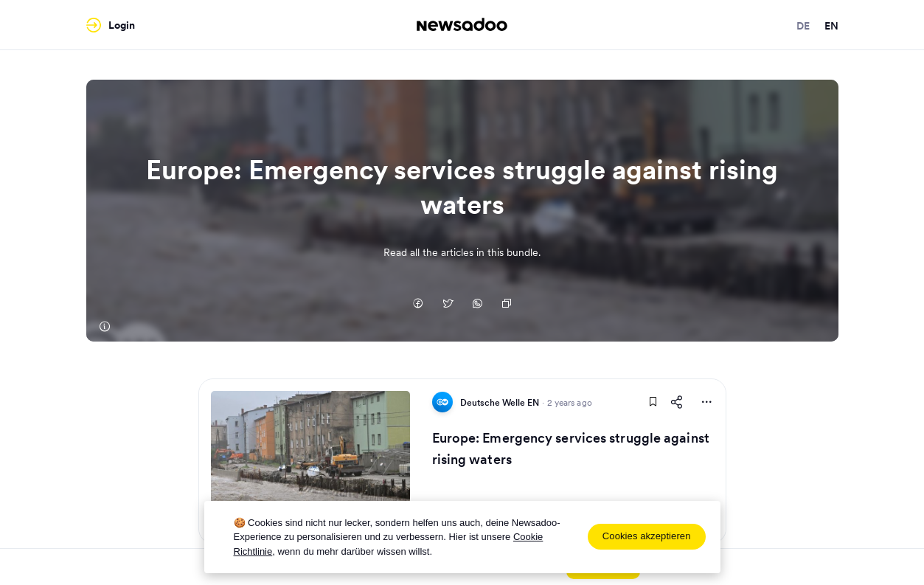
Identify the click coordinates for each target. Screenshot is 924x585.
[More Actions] (706, 402)
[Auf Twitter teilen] (448, 305)
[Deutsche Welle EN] (105, 327)
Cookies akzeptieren (647, 536)
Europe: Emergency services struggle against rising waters (571, 449)
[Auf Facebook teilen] (418, 305)
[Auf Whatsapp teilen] (477, 305)
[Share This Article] (677, 402)
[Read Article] (310, 461)
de (803, 26)
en (831, 26)
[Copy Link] (507, 305)
